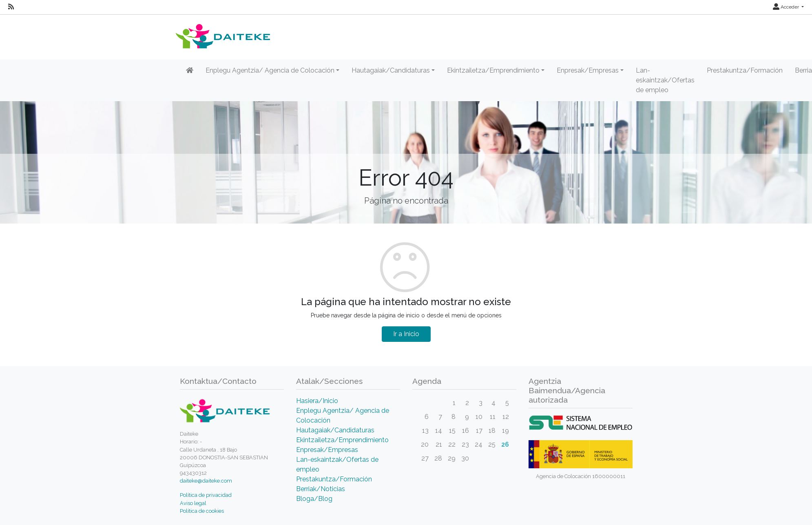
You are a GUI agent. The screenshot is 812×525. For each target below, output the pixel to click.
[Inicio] (190, 71)
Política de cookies (202, 511)
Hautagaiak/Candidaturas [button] (391, 70)
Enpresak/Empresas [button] (588, 70)
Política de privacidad (206, 495)
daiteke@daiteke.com (206, 481)
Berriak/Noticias (321, 489)
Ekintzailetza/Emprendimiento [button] (493, 70)
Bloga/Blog (314, 499)
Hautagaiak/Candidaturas (335, 430)
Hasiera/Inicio (317, 401)
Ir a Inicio (406, 334)
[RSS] (11, 7)
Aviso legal (193, 503)
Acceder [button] (787, 7)
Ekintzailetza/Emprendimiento (342, 440)
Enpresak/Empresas (327, 450)
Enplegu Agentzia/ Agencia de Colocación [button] (270, 70)
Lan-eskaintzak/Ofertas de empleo (665, 80)
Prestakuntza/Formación (745, 70)
